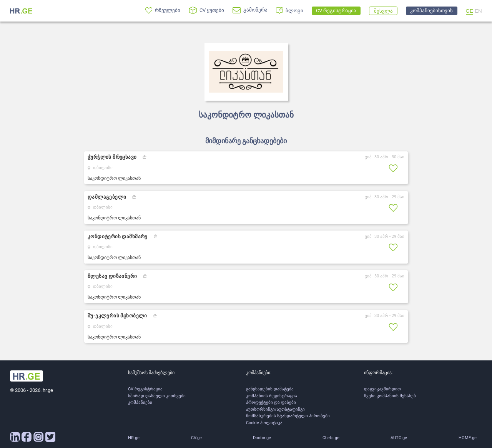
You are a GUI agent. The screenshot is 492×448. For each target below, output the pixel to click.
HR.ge (134, 438)
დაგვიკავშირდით (382, 389)
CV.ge (196, 438)
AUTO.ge (399, 438)
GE (470, 11)
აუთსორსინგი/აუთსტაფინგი (275, 409)
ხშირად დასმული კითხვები (157, 396)
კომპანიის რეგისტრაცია (272, 396)
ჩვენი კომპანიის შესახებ (390, 396)
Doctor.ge (262, 438)
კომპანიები (140, 402)
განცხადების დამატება (270, 389)
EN (478, 11)
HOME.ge (468, 438)
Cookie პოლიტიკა (264, 423)
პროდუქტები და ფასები (271, 402)
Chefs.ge (331, 438)
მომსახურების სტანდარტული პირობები (288, 416)
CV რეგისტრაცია (145, 389)
